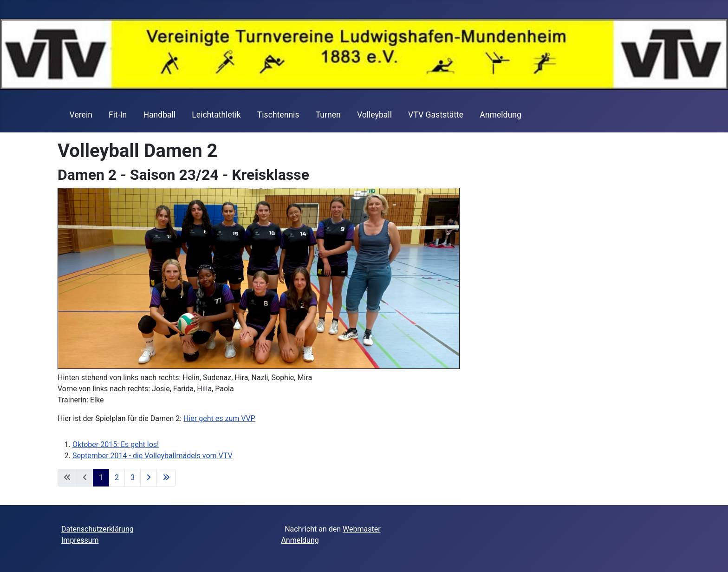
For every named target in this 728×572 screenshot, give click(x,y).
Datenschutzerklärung (97, 529)
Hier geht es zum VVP (219, 418)
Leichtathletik (216, 115)
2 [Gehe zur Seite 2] (117, 477)
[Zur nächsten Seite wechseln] (149, 478)
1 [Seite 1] (101, 477)
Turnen (328, 115)
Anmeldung (500, 115)
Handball (159, 115)
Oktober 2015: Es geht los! (116, 444)
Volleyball (374, 115)
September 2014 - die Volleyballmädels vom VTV (153, 456)
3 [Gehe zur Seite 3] (133, 477)
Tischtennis (278, 115)
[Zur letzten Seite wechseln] (166, 478)
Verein (81, 115)
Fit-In (118, 115)
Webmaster (362, 529)
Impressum (80, 540)
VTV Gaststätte (436, 115)
